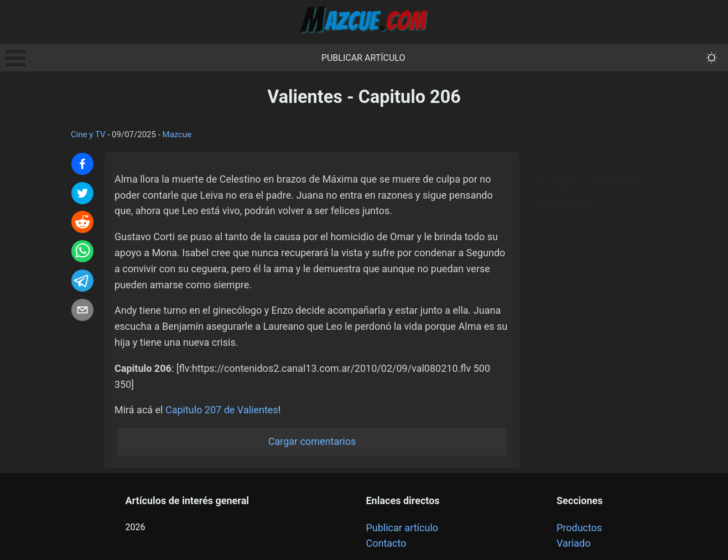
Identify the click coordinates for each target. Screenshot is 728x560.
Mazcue (177, 134)
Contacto (386, 543)
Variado (574, 543)
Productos (579, 528)
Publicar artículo (363, 58)
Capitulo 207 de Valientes (222, 410)
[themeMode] (712, 58)
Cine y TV (88, 134)
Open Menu (15, 58)
